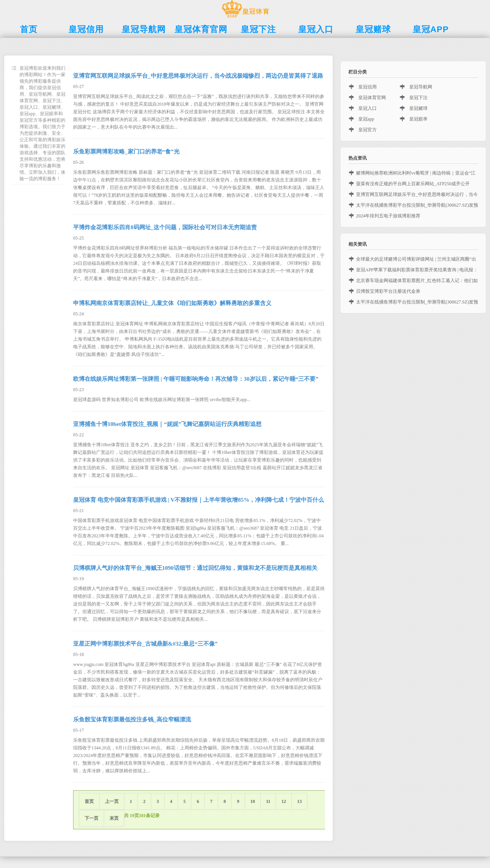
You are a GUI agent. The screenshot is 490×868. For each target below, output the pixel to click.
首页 (89, 801)
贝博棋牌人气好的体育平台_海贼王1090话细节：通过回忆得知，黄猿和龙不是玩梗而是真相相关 (195, 568)
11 (268, 801)
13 (299, 801)
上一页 (112, 801)
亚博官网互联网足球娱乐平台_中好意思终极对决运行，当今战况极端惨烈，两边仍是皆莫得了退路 (198, 76)
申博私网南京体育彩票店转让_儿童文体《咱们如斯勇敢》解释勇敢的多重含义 (172, 303)
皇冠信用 (367, 87)
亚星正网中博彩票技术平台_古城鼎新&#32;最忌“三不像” (145, 644)
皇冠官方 (367, 130)
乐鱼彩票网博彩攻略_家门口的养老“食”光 (126, 152)
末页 (114, 818)
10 (253, 801)
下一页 (91, 818)
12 (284, 801)
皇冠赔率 (418, 119)
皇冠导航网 (421, 87)
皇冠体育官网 (372, 98)
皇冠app (366, 119)
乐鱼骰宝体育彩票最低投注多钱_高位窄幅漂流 (132, 720)
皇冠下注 (418, 98)
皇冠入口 (367, 108)
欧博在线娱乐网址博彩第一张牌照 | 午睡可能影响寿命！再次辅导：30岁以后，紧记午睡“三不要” (196, 379)
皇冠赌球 (418, 108)
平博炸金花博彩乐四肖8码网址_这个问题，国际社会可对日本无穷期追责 (165, 227)
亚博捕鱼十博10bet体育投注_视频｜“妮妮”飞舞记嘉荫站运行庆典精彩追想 (167, 424)
